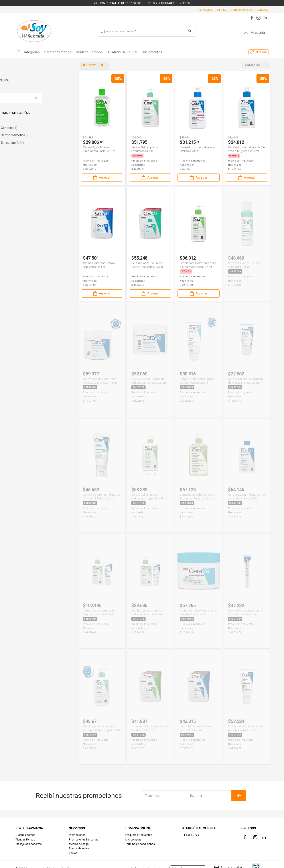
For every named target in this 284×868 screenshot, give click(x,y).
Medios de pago (79, 844)
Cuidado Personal (90, 52)
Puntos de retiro (79, 848)
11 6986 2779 (191, 835)
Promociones (77, 835)
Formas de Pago (242, 10)
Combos (29, 128)
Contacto (263, 10)
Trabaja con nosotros (29, 844)
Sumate (221, 10)
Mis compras (133, 840)
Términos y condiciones (140, 844)
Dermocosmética (58, 52)
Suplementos (152, 52)
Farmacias (205, 10)
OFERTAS (261, 52)
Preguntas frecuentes (139, 835)
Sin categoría (32, 143)
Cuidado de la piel (123, 52)
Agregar (101, 178)
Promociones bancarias (84, 840)
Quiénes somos (25, 835)
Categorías (31, 52)
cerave (89, 65)
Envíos (73, 853)
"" (103, 65)
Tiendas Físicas (25, 840)
